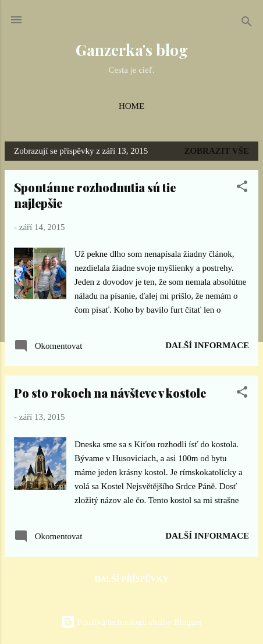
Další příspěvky (131, 579)
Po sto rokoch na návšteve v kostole (110, 393)
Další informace (207, 345)
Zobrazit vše (216, 151)
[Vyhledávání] (247, 24)
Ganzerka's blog (132, 49)
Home (131, 106)
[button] (242, 188)
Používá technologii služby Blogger (131, 622)
